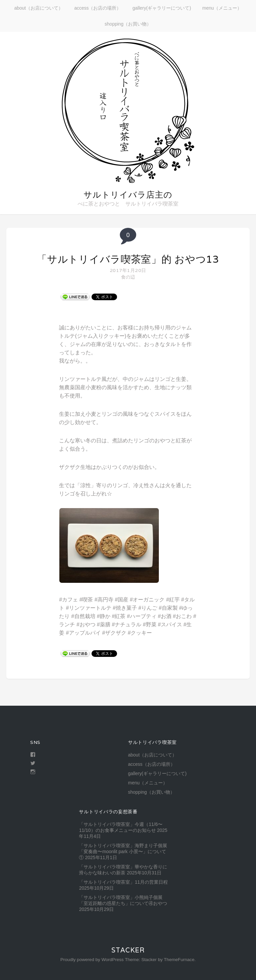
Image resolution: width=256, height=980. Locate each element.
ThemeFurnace (179, 960)
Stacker (128, 950)
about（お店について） (39, 8)
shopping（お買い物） (128, 24)
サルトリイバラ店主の (128, 195)
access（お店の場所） (98, 8)
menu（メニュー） (222, 8)
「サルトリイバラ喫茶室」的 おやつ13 (128, 259)
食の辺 (128, 277)
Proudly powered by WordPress (92, 960)
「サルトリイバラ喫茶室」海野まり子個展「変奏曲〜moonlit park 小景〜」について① (123, 851)
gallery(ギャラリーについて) (162, 8)
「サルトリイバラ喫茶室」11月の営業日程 (123, 882)
